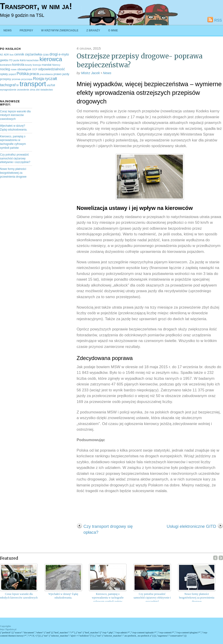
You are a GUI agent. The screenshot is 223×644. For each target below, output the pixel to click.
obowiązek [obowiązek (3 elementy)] (24, 69)
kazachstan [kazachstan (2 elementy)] (33, 60)
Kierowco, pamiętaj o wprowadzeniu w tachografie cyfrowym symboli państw (108, 598)
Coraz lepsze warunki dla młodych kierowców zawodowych (15, 115)
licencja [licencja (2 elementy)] (37, 65)
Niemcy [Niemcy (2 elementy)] (56, 65)
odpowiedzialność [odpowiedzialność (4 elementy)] (52, 69)
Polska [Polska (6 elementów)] (23, 74)
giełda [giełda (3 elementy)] (4, 60)
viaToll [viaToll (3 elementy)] (51, 85)
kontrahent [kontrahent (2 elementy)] (6, 65)
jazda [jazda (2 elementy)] (16, 60)
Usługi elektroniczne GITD (191, 526)
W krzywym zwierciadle (60, 30)
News (8, 30)
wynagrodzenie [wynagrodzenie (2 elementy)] (8, 90)
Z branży (93, 30)
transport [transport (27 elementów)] (33, 84)
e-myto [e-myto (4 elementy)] (64, 54)
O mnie (113, 30)
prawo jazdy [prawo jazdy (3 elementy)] (61, 74)
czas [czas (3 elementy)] (46, 54)
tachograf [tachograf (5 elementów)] (8, 85)
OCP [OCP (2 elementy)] (35, 69)
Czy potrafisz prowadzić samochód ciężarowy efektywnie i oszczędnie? (15, 158)
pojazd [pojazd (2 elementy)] (12, 74)
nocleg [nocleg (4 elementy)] (5, 69)
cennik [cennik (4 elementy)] (19, 54)
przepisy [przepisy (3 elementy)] (5, 79)
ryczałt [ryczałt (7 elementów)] (51, 79)
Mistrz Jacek (91, 73)
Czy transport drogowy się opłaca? (108, 529)
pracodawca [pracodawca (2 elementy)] (46, 74)
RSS (218, 20)
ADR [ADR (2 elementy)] (6, 55)
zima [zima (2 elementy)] (32, 90)
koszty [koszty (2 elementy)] (29, 65)
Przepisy (26, 30)
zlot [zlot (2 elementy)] (38, 90)
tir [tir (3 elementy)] (18, 85)
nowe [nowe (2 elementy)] (14, 69)
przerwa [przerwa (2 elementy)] (16, 79)
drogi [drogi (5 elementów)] (54, 54)
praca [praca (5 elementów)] (34, 74)
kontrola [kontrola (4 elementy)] (18, 65)
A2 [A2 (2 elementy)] (1, 55)
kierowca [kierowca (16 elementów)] (51, 59)
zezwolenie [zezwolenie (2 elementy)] (23, 90)
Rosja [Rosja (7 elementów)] (39, 79)
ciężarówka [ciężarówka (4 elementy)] (33, 54)
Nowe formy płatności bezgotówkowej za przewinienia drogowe (13, 173)
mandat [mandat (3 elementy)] (46, 65)
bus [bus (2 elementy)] (12, 55)
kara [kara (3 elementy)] (23, 60)
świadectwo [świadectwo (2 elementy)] (47, 90)
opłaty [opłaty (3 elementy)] (4, 74)
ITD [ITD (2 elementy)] (11, 60)
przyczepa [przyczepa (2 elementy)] (27, 79)
